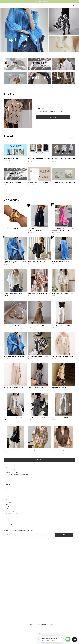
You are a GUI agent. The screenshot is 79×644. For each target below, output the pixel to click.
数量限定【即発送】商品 (12, 472)
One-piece (8, 487)
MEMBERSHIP (9, 507)
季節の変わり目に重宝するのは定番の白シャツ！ (64, 159)
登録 (64, 535)
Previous (4, 30)
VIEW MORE (39, 460)
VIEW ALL (72, 138)
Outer (7, 477)
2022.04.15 (55, 186)
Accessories (9, 494)
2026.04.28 (7, 160)
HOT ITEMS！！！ (10, 470)
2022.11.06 (55, 162)
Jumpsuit (8, 484)
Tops (7, 480)
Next (75, 30)
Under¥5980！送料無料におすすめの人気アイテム (19, 475)
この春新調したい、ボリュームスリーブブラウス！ (64, 183)
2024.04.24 (31, 162)
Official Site (9, 524)
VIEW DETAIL (53, 117)
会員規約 (51, 625)
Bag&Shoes (9, 492)
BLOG (7, 504)
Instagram (8, 520)
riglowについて (9, 502)
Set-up (7, 489)
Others (7, 497)
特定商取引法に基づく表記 (12, 513)
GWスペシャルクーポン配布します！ (13, 159)
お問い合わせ (9, 509)
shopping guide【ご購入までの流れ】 (38, 183)
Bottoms (8, 482)
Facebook (8, 522)
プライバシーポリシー (11, 511)
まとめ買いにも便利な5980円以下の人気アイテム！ (39, 159)
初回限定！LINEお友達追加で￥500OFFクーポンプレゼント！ (15, 183)
